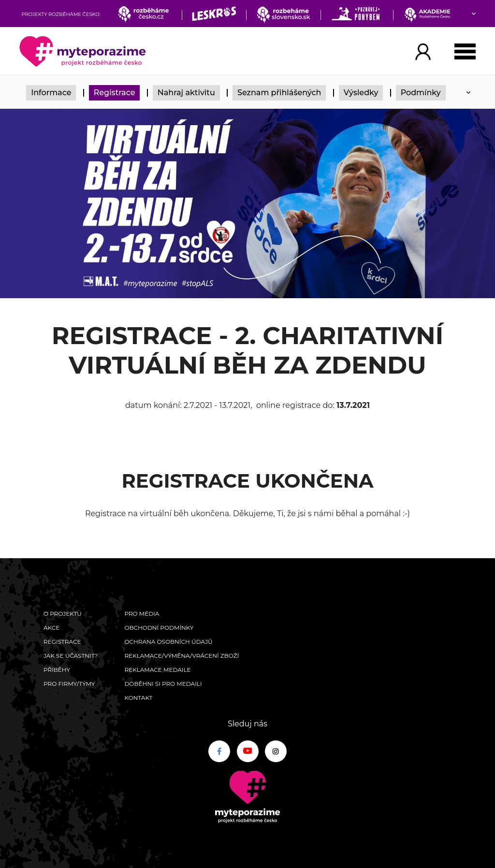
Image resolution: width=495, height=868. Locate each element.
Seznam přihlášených (279, 93)
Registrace (115, 93)
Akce (51, 628)
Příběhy (57, 670)
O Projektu (63, 614)
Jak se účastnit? (71, 656)
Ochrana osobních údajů (168, 642)
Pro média (142, 614)
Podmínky (421, 93)
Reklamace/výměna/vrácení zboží (182, 656)
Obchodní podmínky (159, 628)
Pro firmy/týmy (69, 684)
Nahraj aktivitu (186, 93)
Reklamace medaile (157, 670)
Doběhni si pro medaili (163, 684)
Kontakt (138, 698)
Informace (51, 93)
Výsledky (361, 93)
